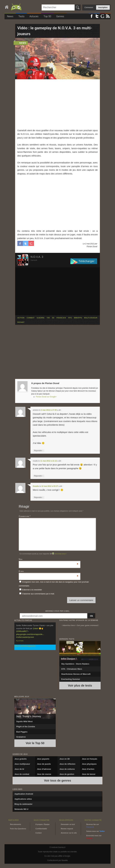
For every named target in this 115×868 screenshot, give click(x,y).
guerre (41, 318)
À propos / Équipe (43, 824)
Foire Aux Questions (18, 829)
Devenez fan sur (93, 826)
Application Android (24, 794)
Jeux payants (43, 759)
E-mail (21, 571)
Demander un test (68, 824)
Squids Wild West (24, 721)
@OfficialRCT (22, 631)
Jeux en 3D (65, 759)
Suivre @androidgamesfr (25, 646)
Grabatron (21, 737)
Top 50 (47, 16)
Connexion (89, 7)
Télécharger (86, 261)
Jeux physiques (89, 764)
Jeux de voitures (67, 769)
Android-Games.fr (13, 7)
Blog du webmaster (24, 804)
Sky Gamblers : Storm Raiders (75, 664)
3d (53, 318)
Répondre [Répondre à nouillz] (39, 476)
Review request (67, 829)
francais (61, 318)
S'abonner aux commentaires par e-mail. (37, 594)
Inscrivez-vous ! (61, 554)
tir (48, 318)
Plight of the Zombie (26, 727)
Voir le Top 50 (35, 743)
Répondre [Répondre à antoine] (39, 451)
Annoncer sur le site (69, 833)
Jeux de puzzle (44, 764)
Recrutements (15, 824)
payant (21, 322)
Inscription (103, 7)
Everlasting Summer (71, 679)
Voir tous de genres (58, 780)
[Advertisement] (58, 104)
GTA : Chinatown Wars (72, 669)
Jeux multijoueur (22, 764)
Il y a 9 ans (20, 641)
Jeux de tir (19, 769)
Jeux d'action (88, 769)
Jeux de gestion (67, 774)
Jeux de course (44, 774)
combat (31, 318)
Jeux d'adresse (44, 769)
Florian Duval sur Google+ (46, 397)
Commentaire (25, 516)
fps (70, 318)
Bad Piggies (22, 732)
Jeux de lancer (89, 774)
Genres (60, 16)
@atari (36, 628)
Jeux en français (90, 759)
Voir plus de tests (80, 685)
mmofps (78, 318)
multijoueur (91, 318)
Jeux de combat (22, 774)
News (10, 16)
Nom (21, 559)
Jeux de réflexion (67, 764)
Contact (39, 833)
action (21, 318)
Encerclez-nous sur (94, 837)
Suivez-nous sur (95, 831)
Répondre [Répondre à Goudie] (39, 498)
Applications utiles (23, 799)
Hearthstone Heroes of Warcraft (76, 674)
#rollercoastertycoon (25, 637)
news (23, 43)
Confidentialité (41, 829)
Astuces (34, 16)
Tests (21, 16)
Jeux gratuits (21, 759)
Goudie (36, 486)
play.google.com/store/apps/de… (30, 634)
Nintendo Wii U (21, 809)
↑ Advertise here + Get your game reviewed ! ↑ (80, 627)
